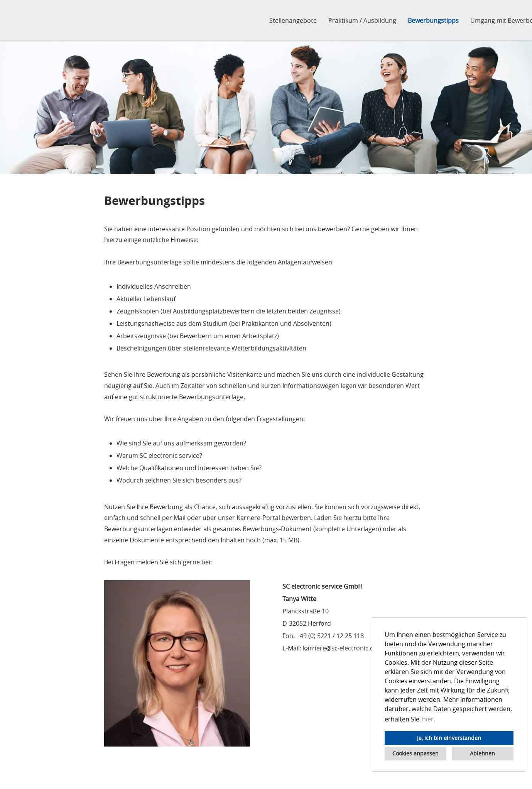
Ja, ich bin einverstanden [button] (449, 738)
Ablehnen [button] (482, 753)
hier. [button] (429, 719)
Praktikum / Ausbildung (362, 20)
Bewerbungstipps (433, 20)
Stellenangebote (293, 20)
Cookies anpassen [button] (415, 753)
